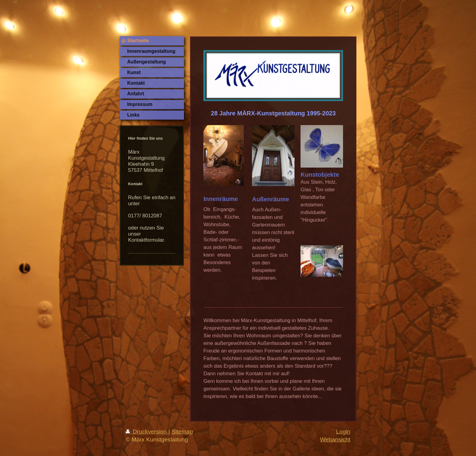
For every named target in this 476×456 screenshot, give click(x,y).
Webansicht (335, 439)
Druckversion (147, 432)
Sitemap (182, 432)
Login (343, 432)
